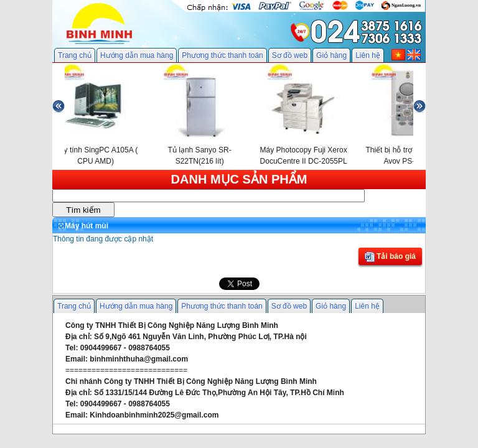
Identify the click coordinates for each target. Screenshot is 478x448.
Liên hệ (368, 55)
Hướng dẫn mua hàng (137, 55)
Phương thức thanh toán (222, 55)
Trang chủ (75, 55)
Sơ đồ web (290, 55)
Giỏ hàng (331, 55)
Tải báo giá (390, 257)
